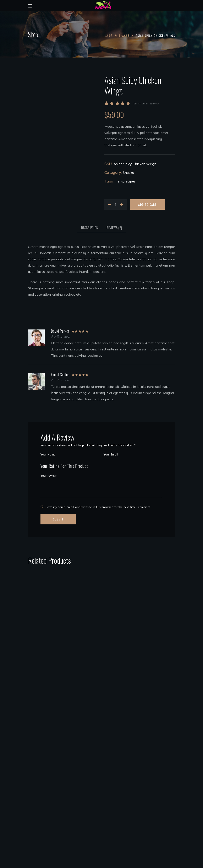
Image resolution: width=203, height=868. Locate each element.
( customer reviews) (146, 104)
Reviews (114, 228)
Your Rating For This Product (64, 466)
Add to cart (147, 204)
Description (90, 228)
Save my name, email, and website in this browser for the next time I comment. (98, 507)
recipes (130, 181)
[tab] (90, 228)
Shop (109, 35)
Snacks (124, 35)
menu (119, 181)
